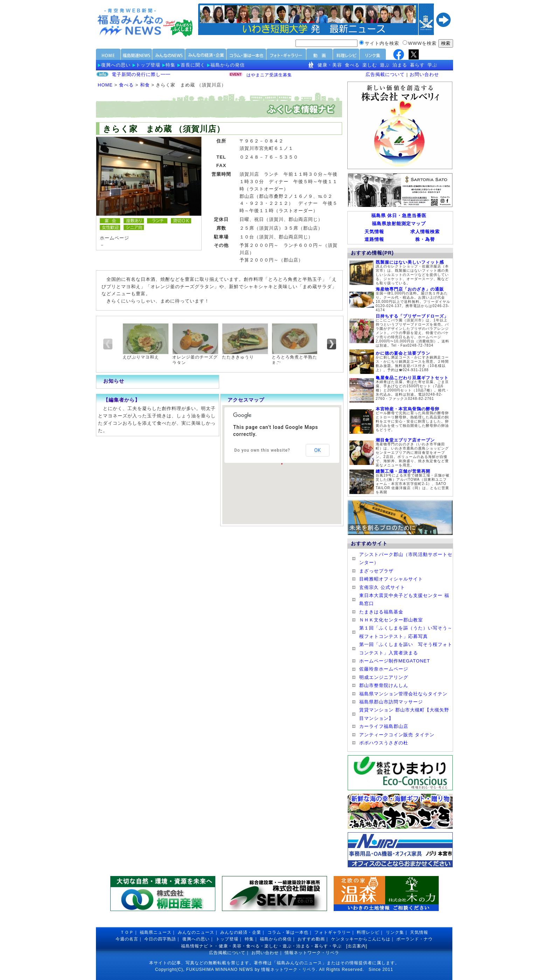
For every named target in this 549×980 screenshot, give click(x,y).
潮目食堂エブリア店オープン (405, 440)
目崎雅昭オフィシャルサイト (391, 579)
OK (318, 450)
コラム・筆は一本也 (288, 932)
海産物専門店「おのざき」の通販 (410, 289)
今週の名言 (127, 939)
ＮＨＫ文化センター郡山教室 (391, 620)
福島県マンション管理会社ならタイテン (403, 694)
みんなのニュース (196, 932)
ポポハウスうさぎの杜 (384, 743)
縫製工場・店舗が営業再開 (403, 471)
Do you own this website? (262, 450)
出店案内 (357, 946)
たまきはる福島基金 (381, 612)
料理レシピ (368, 932)
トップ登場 (148, 65)
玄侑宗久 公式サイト (382, 587)
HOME (105, 85)
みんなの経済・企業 (241, 932)
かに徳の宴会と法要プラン (403, 353)
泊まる (400, 65)
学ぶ (432, 65)
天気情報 (374, 232)
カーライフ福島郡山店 (384, 726)
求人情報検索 (425, 232)
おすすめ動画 (311, 939)
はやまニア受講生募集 (269, 75)
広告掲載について (385, 74)
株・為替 (425, 239)
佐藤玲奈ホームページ (384, 669)
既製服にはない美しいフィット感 (410, 262)
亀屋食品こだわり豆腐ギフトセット (412, 378)
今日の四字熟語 (160, 939)
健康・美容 (330, 65)
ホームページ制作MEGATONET (395, 661)
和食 (145, 85)
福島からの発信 (228, 65)
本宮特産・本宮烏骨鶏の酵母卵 (408, 409)
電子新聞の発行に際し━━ (141, 74)
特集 (171, 65)
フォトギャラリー (333, 932)
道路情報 (374, 239)
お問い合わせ (424, 74)
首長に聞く (193, 65)
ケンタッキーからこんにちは (361, 939)
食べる (352, 65)
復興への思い (116, 65)
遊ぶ (385, 65)
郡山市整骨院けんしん (384, 685)
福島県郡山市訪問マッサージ (391, 702)
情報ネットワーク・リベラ (312, 953)
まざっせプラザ (376, 571)
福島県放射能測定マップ (399, 224)
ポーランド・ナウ (415, 939)
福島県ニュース (156, 932)
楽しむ (370, 65)
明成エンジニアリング (384, 677)
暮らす (417, 65)
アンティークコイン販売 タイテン (397, 735)
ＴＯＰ (127, 932)
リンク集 (395, 932)
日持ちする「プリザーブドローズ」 (412, 316)
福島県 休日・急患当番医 (399, 216)
